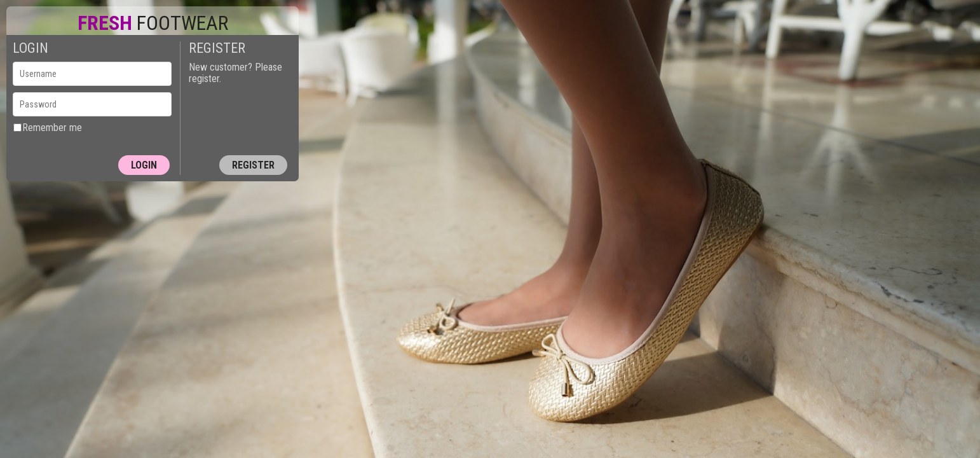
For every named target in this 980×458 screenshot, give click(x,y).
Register (253, 165)
